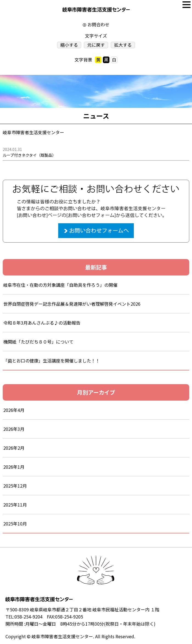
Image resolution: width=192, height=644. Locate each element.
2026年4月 (14, 410)
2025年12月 (15, 486)
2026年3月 (14, 429)
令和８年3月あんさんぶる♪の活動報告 (46, 323)
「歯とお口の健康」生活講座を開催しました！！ (52, 361)
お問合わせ (98, 24)
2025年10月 (15, 524)
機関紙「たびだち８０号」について (38, 342)
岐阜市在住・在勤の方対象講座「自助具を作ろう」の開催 (60, 285)
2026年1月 (14, 467)
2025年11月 (15, 505)
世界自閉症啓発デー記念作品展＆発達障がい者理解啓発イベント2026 (72, 304)
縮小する (69, 45)
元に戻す (96, 45)
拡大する (123, 45)
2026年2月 (14, 448)
